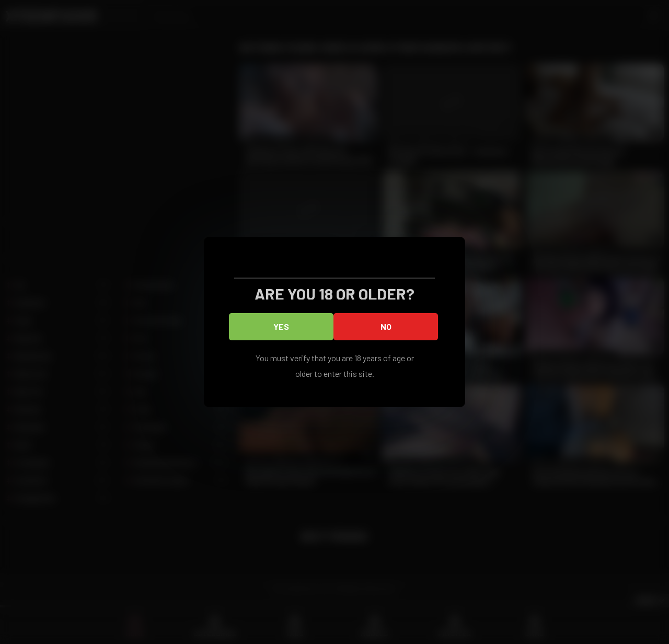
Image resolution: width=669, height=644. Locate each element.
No (386, 326)
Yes (281, 326)
